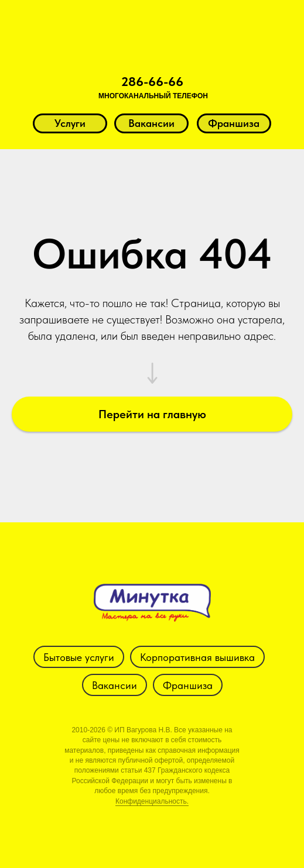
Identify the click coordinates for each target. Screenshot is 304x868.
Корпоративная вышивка (197, 657)
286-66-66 (152, 81)
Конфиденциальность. (152, 801)
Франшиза (188, 685)
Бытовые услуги (79, 657)
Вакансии (115, 685)
